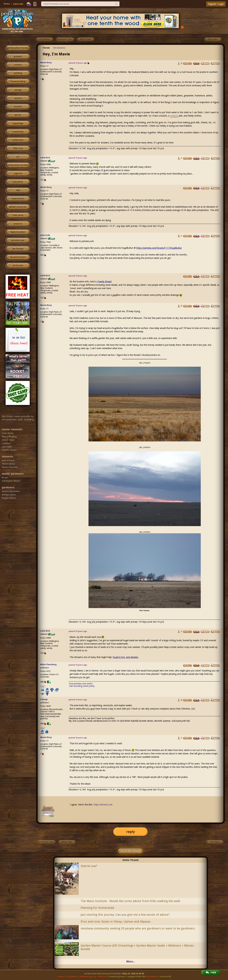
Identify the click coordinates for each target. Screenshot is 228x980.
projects (18, 224)
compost (174, 116)
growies (18, 56)
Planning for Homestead (97, 908)
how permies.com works (81, 684)
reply (131, 832)
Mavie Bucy (46, 63)
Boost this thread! (131, 851)
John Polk (45, 235)
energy (18, 90)
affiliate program (87, 977)
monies (18, 98)
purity (18, 115)
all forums (18, 266)
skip (18, 190)
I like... (43, 687)
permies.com (18, 240)
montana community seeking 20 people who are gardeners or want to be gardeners (138, 928)
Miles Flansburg (48, 664)
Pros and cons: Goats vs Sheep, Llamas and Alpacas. (116, 922)
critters (18, 65)
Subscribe (18, 4)
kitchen (18, 107)
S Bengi (44, 699)
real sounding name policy (82, 686)
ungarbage (18, 123)
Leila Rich (45, 158)
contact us (62, 977)
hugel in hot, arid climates (125, 657)
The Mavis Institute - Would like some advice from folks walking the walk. (131, 901)
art (18, 157)
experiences (18, 199)
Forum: (46, 48)
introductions (59, 48)
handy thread (105, 282)
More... (131, 962)
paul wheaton (152, 977)
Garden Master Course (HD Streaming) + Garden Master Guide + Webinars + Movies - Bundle (138, 947)
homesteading (18, 81)
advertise (73, 977)
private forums (18, 257)
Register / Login (216, 4)
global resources (18, 207)
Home (7, 4)
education (18, 182)
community (18, 132)
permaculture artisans (18, 165)
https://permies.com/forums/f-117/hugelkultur (159, 248)
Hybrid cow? (89, 866)
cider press (18, 215)
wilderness (18, 140)
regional (18, 173)
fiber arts (18, 148)
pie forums (18, 249)
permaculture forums (18, 48)
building (18, 73)
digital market (18, 232)
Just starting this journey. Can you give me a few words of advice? (125, 915)
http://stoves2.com (103, 805)
